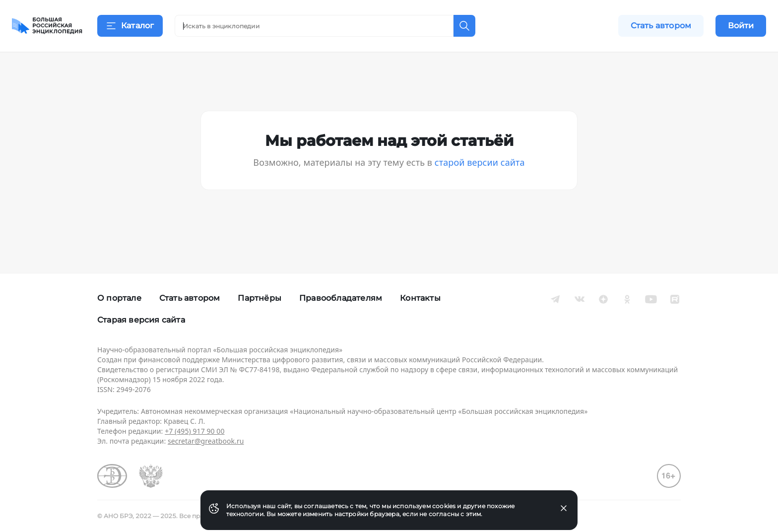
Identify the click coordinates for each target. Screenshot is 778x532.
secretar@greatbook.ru (206, 441)
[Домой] (47, 26)
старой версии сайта (480, 175)
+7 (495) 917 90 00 (194, 431)
